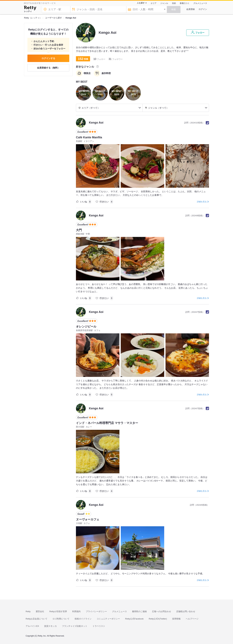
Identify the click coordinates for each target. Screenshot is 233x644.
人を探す (141, 3)
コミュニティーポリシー (108, 619)
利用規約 (76, 611)
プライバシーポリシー (96, 611)
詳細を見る (202, 202)
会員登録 (190, 9)
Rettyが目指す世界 (58, 611)
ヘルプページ (192, 619)
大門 (79, 230)
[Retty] (30, 8)
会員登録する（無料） (48, 68)
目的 (174, 3)
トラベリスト (99, 626)
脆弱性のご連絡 (139, 611)
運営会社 (40, 611)
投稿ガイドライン (83, 619)
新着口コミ (185, 3)
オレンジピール (86, 327)
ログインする (48, 58)
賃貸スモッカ (50, 626)
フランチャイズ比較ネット (75, 626)
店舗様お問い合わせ (186, 611)
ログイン (203, 9)
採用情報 (176, 619)
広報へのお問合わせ (162, 611)
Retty (28, 611)
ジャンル (164, 3)
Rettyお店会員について (37, 619)
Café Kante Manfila (89, 137)
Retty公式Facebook (134, 619)
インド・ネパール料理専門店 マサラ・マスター (107, 423)
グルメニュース (200, 3)
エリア (153, 3)
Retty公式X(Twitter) (158, 619)
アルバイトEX (32, 626)
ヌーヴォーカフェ (88, 519)
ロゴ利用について (61, 619)
